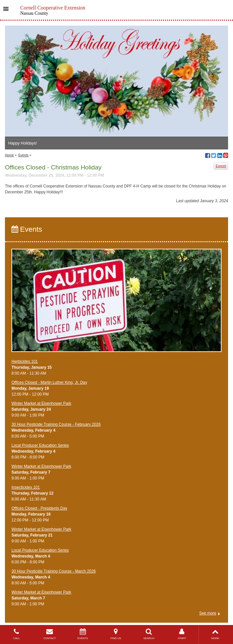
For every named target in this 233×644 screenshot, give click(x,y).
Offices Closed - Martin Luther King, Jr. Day (49, 382)
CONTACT (50, 634)
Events (23, 155)
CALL (17, 634)
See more (208, 613)
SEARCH (149, 634)
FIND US (116, 634)
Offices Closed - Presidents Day (39, 508)
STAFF (182, 634)
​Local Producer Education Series (40, 445)
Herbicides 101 (25, 361)
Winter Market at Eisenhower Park (41, 403)
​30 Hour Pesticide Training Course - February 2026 (56, 424)
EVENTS (83, 634)
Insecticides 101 (26, 487)
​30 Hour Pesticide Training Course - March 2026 (54, 571)
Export (221, 166)
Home (9, 155)
